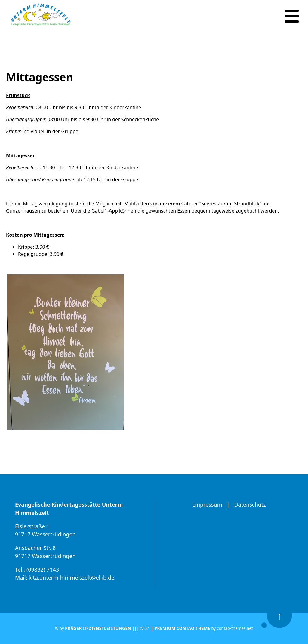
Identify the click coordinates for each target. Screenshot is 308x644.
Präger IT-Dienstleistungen (98, 628)
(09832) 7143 (43, 569)
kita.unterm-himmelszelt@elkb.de (71, 578)
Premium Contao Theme (182, 628)
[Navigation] (292, 16)
